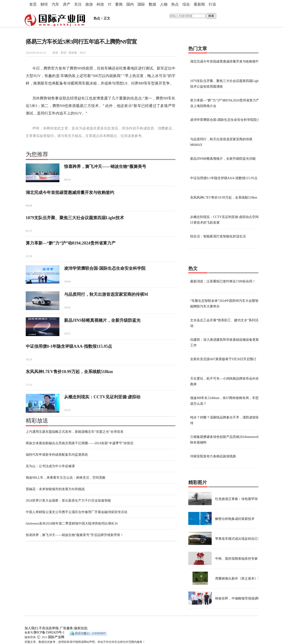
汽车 (55, 4)
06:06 (29, 206)
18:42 (67, 307)
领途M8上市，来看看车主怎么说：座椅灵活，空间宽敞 (66, 478)
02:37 (29, 231)
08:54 (67, 180)
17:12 (29, 385)
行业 (212, 4)
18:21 (67, 333)
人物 (164, 4)
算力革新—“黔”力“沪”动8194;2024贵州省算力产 (71, 243)
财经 (44, 4)
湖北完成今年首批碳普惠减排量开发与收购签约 (70, 192)
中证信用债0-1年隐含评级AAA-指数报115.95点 (69, 346)
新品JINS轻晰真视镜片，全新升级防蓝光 (102, 320)
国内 (130, 4)
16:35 (67, 410)
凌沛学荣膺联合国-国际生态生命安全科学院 (105, 268)
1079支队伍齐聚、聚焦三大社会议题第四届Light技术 (75, 218)
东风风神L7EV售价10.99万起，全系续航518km (69, 372)
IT (110, 4)
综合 (186, 4)
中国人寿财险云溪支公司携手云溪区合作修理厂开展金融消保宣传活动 (76, 512)
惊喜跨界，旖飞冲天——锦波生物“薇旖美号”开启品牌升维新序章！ (75, 535)
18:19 (29, 359)
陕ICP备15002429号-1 (49, 632)
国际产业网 (56, 637)
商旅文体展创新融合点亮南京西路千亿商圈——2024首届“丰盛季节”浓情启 (80, 443)
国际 (141, 4)
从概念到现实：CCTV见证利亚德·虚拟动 (102, 397)
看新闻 (199, 4)
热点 (175, 4)
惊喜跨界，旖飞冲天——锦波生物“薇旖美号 (105, 167)
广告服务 (66, 628)
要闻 (119, 4)
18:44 (67, 281)
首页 (33, 4)
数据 (152, 4)
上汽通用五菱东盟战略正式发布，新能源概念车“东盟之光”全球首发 (75, 432)
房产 (67, 4)
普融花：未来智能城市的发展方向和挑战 (55, 489)
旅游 (89, 4)
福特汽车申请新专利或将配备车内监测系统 (57, 455)
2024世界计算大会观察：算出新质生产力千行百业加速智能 (68, 501)
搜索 (211, 16)
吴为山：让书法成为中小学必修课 (50, 466)
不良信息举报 (49, 628)
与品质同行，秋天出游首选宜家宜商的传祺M (106, 294)
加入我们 (31, 628)
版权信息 (81, 628)
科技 (100, 4)
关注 (78, 4)
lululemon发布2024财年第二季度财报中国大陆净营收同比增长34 (72, 524)
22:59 (29, 256)
